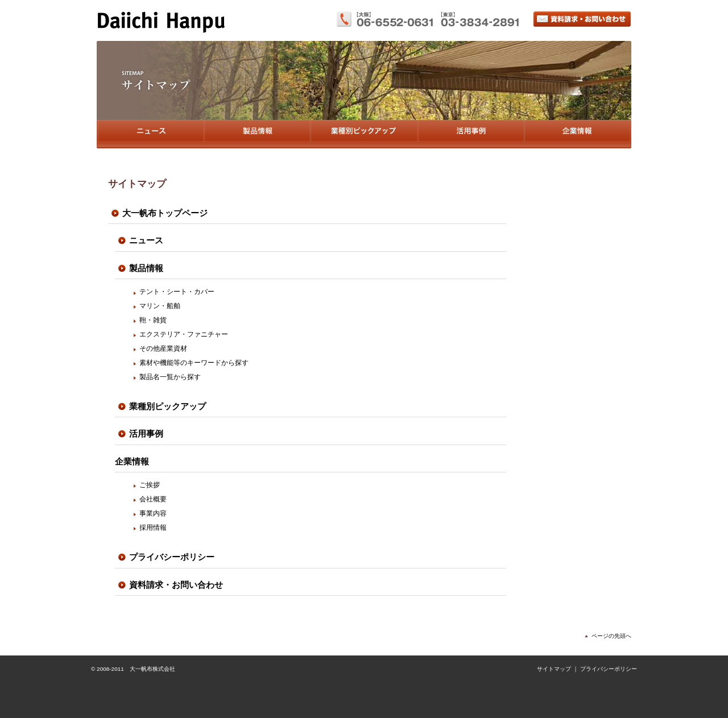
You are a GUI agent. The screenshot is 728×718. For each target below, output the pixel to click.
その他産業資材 (163, 348)
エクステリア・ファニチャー (184, 334)
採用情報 (153, 528)
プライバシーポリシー (172, 557)
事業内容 (153, 513)
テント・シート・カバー (177, 292)
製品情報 (257, 134)
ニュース (150, 134)
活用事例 (471, 134)
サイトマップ (554, 669)
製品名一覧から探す (170, 377)
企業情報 (578, 134)
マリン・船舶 (160, 306)
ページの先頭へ (611, 636)
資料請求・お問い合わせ (582, 19)
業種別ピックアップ (364, 134)
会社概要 (153, 499)
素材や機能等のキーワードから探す (194, 363)
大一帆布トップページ (165, 213)
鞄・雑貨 (153, 320)
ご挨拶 (150, 485)
